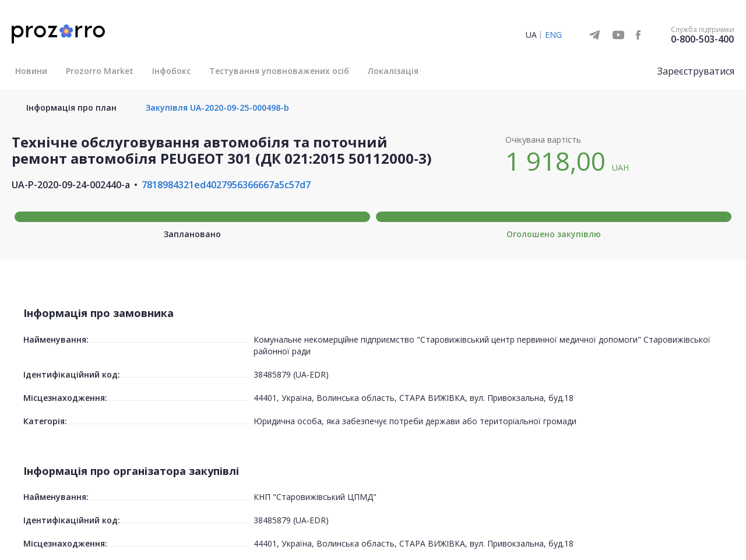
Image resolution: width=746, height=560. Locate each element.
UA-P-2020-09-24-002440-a (71, 185)
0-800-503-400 (702, 39)
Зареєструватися (696, 71)
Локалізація (393, 71)
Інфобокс (171, 71)
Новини (31, 71)
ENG (553, 35)
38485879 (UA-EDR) (291, 374)
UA (531, 35)
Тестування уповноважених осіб (279, 71)
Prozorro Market (100, 71)
